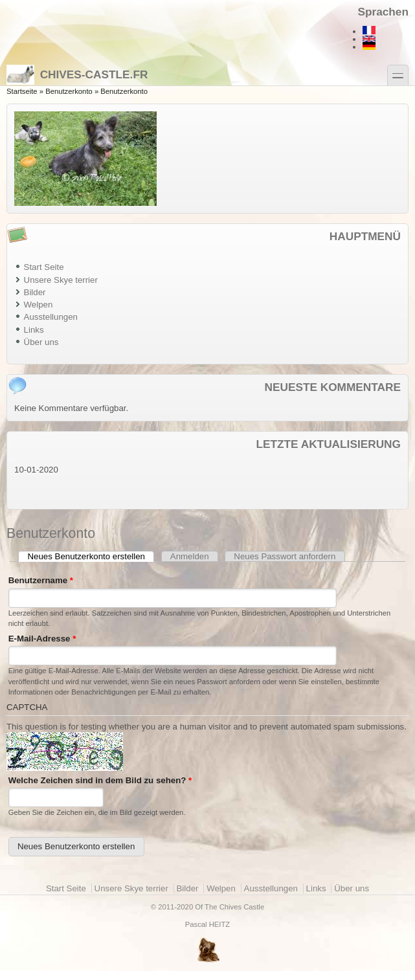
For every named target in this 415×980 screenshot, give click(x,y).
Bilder (35, 292)
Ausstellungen (51, 317)
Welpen (39, 305)
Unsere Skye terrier (61, 280)
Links (34, 330)
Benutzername (41, 580)
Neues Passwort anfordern (285, 556)
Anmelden (190, 556)
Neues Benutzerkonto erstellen (91, 556)
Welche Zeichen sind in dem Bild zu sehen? (100, 780)
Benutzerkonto (69, 91)
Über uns (41, 342)
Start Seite (44, 267)
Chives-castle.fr (77, 74)
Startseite (22, 91)
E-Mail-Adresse (42, 639)
